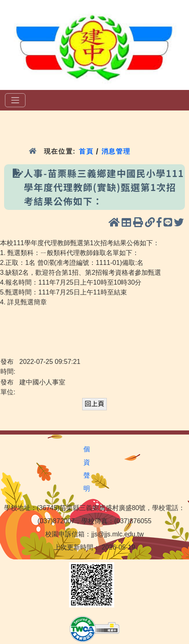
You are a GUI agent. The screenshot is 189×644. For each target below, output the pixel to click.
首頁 (86, 151)
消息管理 (116, 151)
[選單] (15, 100)
